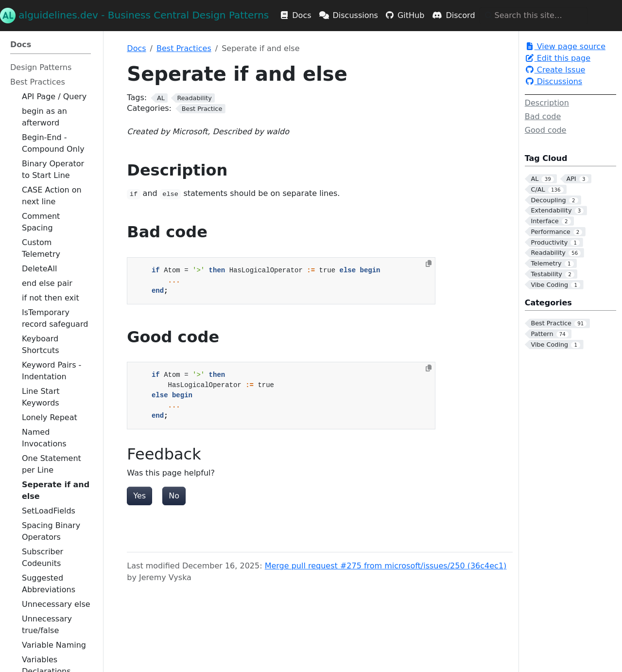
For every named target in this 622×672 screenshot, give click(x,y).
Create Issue (555, 70)
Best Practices (184, 48)
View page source (565, 46)
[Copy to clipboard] (429, 264)
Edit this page (558, 58)
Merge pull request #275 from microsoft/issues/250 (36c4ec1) (386, 566)
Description (547, 103)
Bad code (543, 116)
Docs (136, 48)
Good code (546, 130)
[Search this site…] (534, 16)
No (174, 496)
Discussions (554, 81)
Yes (139, 496)
